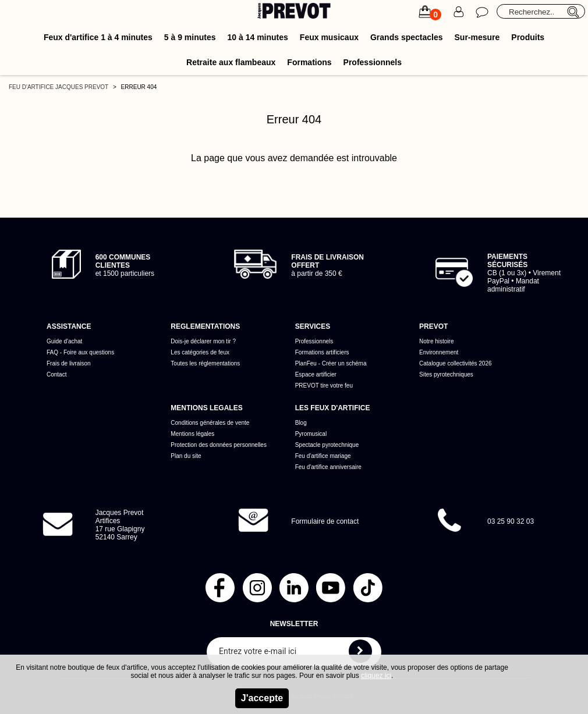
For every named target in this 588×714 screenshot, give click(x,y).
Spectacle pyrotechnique (327, 445)
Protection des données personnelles (219, 445)
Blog (301, 423)
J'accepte (262, 698)
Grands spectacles (407, 37)
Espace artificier (316, 374)
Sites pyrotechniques (446, 374)
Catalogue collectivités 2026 (456, 363)
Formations (309, 62)
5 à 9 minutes (190, 37)
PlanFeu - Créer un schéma (331, 363)
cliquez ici (376, 676)
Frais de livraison (69, 363)
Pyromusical (311, 434)
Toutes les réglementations (205, 363)
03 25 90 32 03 (511, 521)
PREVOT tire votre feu (324, 386)
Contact (56, 374)
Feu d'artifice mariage (323, 456)
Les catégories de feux (200, 352)
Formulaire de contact (325, 521)
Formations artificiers (322, 352)
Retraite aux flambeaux (231, 62)
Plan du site (186, 456)
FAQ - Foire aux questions (80, 352)
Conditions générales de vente (210, 423)
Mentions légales (192, 434)
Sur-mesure (477, 37)
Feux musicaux (329, 37)
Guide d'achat (64, 341)
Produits (528, 37)
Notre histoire (436, 341)
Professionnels (373, 62)
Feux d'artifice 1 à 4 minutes (98, 37)
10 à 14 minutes (258, 37)
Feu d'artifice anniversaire (328, 467)
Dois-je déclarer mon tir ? (203, 341)
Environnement (439, 352)
